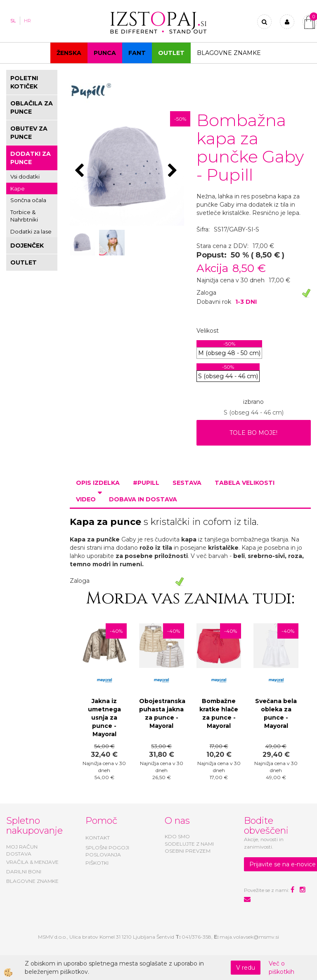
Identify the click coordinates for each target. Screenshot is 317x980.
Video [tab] (86, 499)
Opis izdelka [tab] (98, 483)
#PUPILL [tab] (146, 483)
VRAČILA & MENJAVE (32, 862)
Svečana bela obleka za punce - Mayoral (276, 713)
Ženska (69, 53)
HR (27, 21)
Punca (105, 53)
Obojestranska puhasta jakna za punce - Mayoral (162, 713)
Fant (137, 53)
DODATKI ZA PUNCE (31, 158)
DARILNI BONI (24, 872)
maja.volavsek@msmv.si (249, 937)
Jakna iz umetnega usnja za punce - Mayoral (104, 718)
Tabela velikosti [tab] (245, 483)
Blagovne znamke (229, 53)
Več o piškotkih (282, 968)
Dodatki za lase (31, 231)
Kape (18, 188)
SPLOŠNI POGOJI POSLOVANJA (107, 851)
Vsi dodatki (25, 176)
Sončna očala (28, 200)
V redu (246, 968)
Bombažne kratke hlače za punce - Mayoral (219, 713)
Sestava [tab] (187, 483)
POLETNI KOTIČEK (24, 82)
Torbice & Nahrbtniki (24, 216)
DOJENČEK (27, 246)
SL (13, 21)
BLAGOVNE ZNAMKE (32, 881)
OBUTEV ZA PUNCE (29, 133)
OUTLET (171, 53)
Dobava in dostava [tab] (143, 499)
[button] (174, 171)
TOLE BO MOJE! (253, 433)
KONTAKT (98, 838)
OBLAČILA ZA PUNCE (32, 107)
